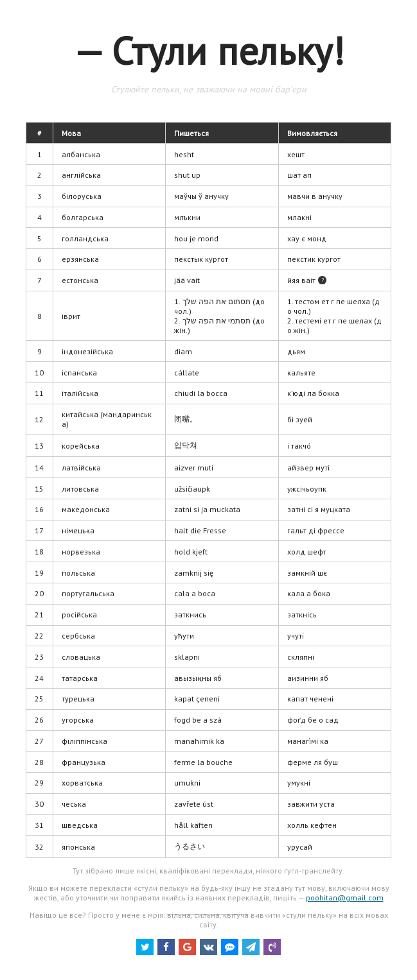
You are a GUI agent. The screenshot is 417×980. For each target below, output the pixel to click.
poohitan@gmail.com (345, 898)
